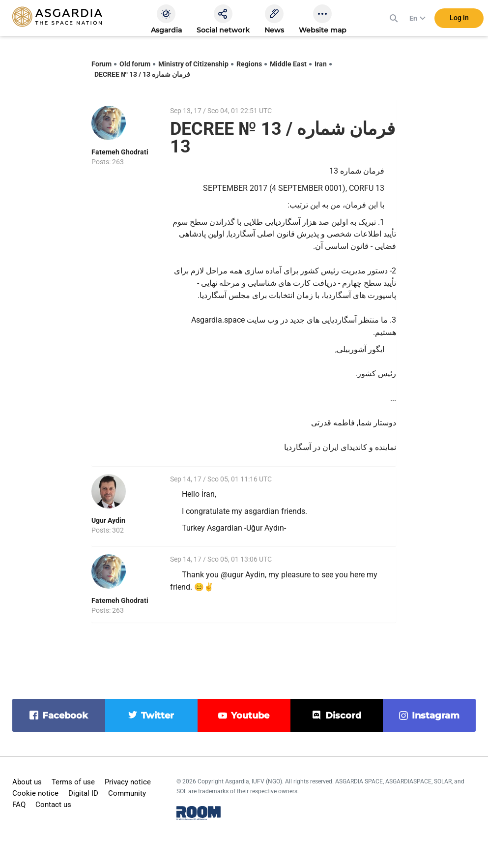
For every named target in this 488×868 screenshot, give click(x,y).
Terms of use (73, 782)
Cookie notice (35, 793)
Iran (321, 64)
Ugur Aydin (108, 520)
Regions (249, 64)
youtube (250, 716)
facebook (65, 716)
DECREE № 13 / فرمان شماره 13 (142, 74)
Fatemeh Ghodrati (120, 152)
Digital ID (83, 793)
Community (127, 793)
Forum (101, 64)
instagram (436, 716)
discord (343, 716)
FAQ (19, 805)
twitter (158, 716)
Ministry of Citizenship (193, 64)
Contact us (53, 805)
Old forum (135, 64)
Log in (459, 19)
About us (27, 782)
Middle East (288, 64)
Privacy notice (128, 782)
